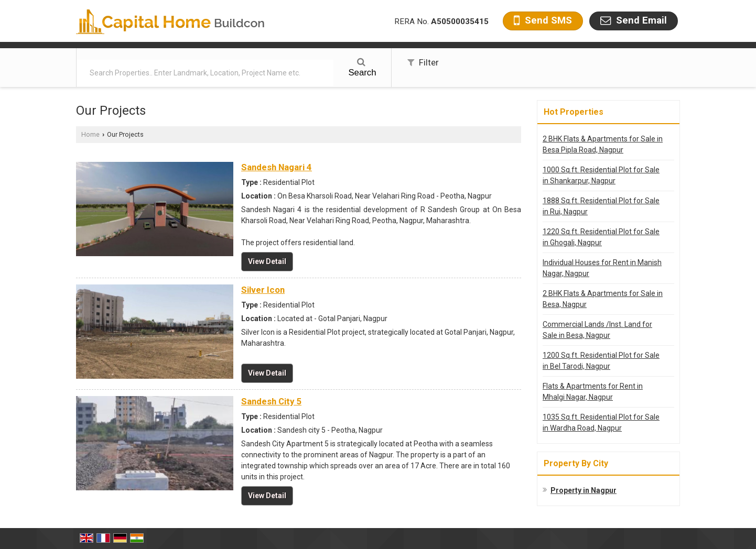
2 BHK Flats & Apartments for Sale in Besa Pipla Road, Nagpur (603, 144)
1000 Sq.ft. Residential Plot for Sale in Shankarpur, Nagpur (601, 175)
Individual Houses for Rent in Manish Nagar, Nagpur (602, 268)
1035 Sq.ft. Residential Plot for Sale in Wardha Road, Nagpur (601, 422)
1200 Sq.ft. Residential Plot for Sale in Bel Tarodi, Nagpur (601, 361)
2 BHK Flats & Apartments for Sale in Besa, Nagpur (603, 299)
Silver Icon (263, 290)
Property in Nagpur (584, 490)
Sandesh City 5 (271, 401)
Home (90, 134)
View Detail (267, 261)
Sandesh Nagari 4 (277, 167)
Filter (423, 62)
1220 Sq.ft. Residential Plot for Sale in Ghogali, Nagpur (601, 237)
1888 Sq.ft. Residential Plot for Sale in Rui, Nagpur (601, 206)
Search (362, 68)
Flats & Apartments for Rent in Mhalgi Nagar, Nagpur (593, 392)
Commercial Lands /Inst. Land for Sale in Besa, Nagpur (597, 330)
